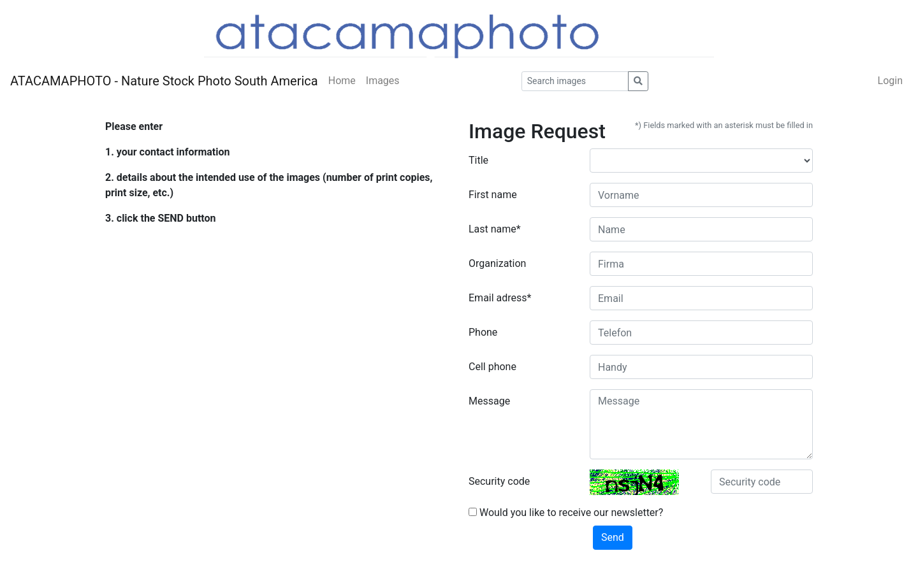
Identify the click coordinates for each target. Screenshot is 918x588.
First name (493, 195)
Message (489, 401)
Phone (483, 332)
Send (613, 537)
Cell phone (492, 367)
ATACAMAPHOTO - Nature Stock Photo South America (164, 81)
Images (383, 81)
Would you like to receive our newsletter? (566, 513)
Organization (497, 263)
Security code (499, 481)
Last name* (495, 229)
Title (478, 160)
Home (342, 81)
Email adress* (500, 298)
